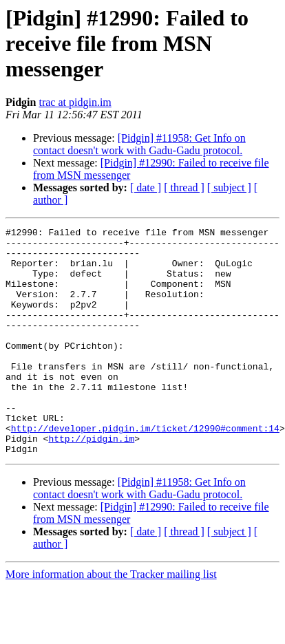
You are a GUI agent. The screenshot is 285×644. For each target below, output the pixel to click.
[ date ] (146, 187)
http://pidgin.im (91, 482)
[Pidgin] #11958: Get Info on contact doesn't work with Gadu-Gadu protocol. (139, 144)
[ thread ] (184, 187)
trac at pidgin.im (75, 102)
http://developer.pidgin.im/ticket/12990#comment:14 (145, 469)
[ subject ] (229, 187)
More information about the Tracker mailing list (111, 620)
